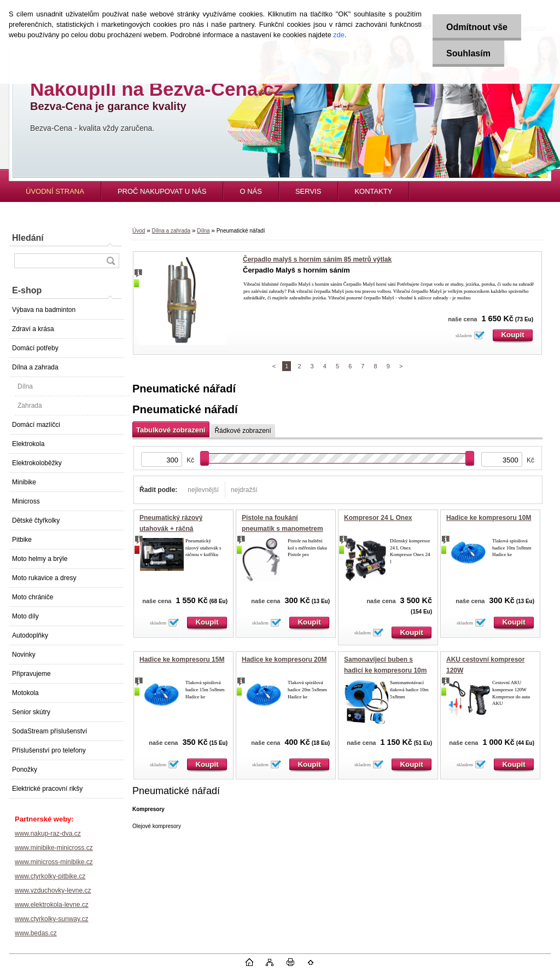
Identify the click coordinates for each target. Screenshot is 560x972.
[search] (110, 261)
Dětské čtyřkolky (36, 520)
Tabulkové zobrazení (171, 430)
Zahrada (30, 406)
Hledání (28, 238)
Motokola (25, 693)
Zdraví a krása (33, 329)
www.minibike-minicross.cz (54, 848)
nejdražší (244, 490)
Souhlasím (468, 53)
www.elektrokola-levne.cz (52, 905)
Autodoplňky (30, 635)
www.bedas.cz (36, 933)
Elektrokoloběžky (37, 463)
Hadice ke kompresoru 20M (284, 659)
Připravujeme (31, 674)
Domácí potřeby (35, 348)
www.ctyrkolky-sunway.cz (51, 919)
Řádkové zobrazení (243, 431)
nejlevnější (203, 490)
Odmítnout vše (477, 27)
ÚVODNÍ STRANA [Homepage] (55, 191)
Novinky (24, 655)
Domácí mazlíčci (36, 425)
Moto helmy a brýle (40, 559)
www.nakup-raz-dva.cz (48, 834)
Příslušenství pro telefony (49, 750)
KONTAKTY (373, 191)
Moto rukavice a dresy (44, 578)
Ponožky (25, 769)
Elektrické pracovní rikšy (47, 789)
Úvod (139, 231)
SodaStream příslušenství (49, 731)
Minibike (24, 482)
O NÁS (250, 191)
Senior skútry (31, 712)
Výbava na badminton (44, 310)
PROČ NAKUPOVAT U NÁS (162, 191)
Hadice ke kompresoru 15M (182, 659)
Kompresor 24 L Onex (378, 518)
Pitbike (22, 540)
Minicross (26, 501)
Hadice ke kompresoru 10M (489, 518)
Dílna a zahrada (35, 367)
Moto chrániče (33, 597)
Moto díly (25, 616)
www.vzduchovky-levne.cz (53, 890)
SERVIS (308, 191)
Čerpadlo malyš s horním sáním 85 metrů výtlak (317, 259)
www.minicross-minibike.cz (54, 862)
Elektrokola (28, 444)
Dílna (25, 386)
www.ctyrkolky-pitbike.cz (50, 876)
